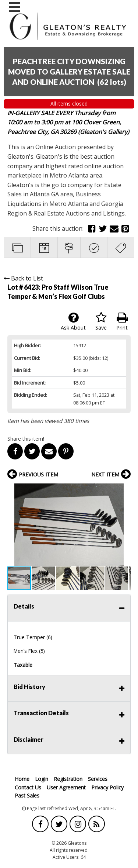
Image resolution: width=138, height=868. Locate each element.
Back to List (23, 278)
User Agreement (66, 787)
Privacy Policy (107, 787)
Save (101, 321)
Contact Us (28, 787)
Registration (68, 779)
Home (22, 779)
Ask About (73, 321)
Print (122, 321)
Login (42, 779)
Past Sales (27, 795)
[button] (124, 490)
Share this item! (26, 439)
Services (98, 779)
